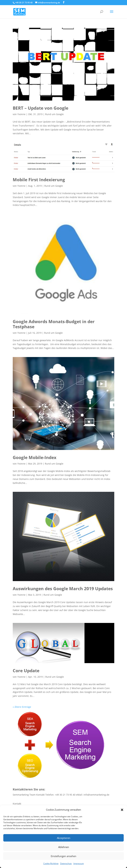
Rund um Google (54, 114)
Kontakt (17, 804)
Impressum (79, 863)
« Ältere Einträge (22, 707)
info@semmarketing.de (96, 795)
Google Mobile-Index (35, 457)
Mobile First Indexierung (39, 180)
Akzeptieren (64, 838)
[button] (122, 810)
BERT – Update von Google (41, 108)
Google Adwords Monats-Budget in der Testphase (54, 324)
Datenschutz (66, 863)
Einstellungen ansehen (63, 856)
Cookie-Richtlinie (51, 863)
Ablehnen (64, 847)
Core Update (26, 671)
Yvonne (21, 114)
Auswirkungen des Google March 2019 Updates (63, 589)
